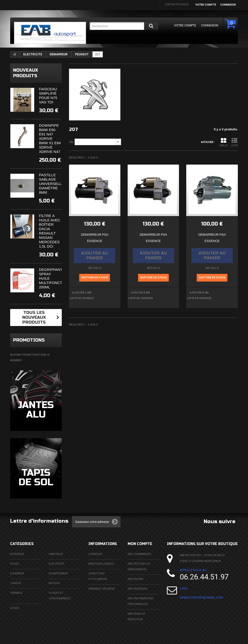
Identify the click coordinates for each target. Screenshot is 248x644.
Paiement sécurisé (101, 589)
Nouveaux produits (26, 73)
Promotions (29, 340)
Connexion (228, 5)
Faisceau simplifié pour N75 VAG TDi (48, 96)
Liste (234, 142)
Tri (71, 142)
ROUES (15, 564)
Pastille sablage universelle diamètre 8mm (51, 184)
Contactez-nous (177, 4)
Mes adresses (137, 589)
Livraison (95, 554)
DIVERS (15, 608)
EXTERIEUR (17, 554)
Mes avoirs (136, 579)
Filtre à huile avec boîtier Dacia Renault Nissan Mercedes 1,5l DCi (50, 231)
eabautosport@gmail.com (201, 598)
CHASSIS (16, 583)
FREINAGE (16, 593)
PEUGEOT (82, 54)
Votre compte (206, 5)
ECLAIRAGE (17, 573)
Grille (224, 142)
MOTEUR (54, 583)
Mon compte (140, 544)
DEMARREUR (59, 54)
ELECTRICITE (33, 54)
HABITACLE (56, 554)
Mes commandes (139, 554)
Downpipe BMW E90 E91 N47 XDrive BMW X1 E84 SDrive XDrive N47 (50, 138)
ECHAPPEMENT (58, 573)
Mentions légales (101, 564)
